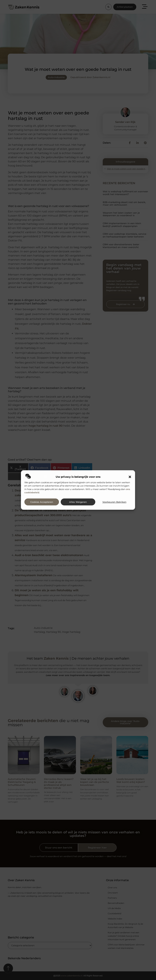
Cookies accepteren (42, 502)
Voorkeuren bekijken (114, 502)
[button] (130, 477)
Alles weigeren (78, 502)
